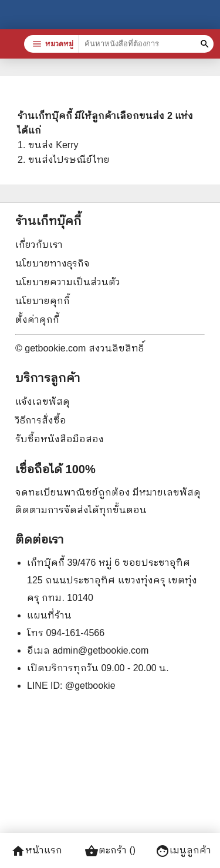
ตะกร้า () (110, 851)
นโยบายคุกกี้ (43, 301)
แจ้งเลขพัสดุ (43, 401)
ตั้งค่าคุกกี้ (37, 319)
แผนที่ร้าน (49, 615)
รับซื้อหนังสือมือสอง (60, 439)
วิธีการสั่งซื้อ (41, 420)
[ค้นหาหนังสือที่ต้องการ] (206, 44)
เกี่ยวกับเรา (39, 245)
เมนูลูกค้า (183, 851)
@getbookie (90, 686)
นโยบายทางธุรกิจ (53, 263)
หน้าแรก (37, 851)
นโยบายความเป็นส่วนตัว (68, 282)
